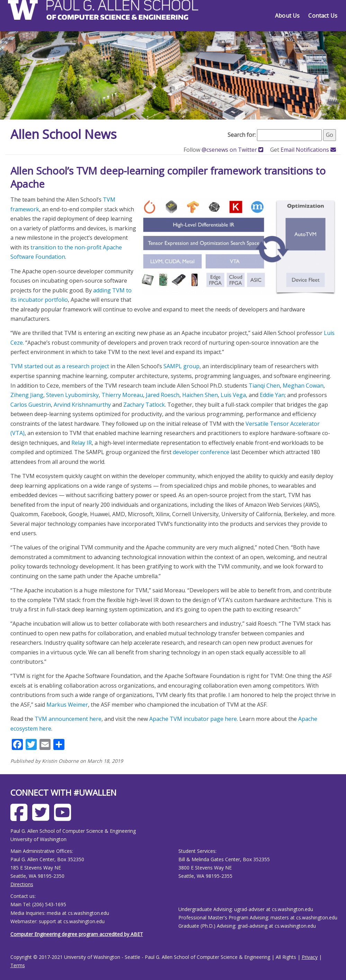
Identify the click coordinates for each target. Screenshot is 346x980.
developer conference (201, 452)
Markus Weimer (67, 705)
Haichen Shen (200, 395)
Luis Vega (233, 395)
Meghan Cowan (303, 386)
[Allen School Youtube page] (64, 818)
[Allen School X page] (42, 818)
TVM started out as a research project (60, 366)
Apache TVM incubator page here (193, 719)
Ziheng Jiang (27, 395)
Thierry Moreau (122, 395)
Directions (22, 884)
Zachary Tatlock (144, 405)
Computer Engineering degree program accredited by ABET (77, 934)
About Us (287, 16)
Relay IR (82, 443)
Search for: (242, 135)
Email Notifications (308, 150)
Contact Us (323, 16)
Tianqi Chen (264, 386)
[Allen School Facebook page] (21, 818)
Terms (18, 965)
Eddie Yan (272, 395)
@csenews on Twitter (233, 150)
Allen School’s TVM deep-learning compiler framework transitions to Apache (168, 177)
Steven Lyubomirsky (72, 395)
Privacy (310, 957)
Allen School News (64, 134)
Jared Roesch (163, 395)
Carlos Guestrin (31, 405)
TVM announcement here (68, 719)
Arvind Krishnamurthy (82, 405)
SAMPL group (181, 366)
